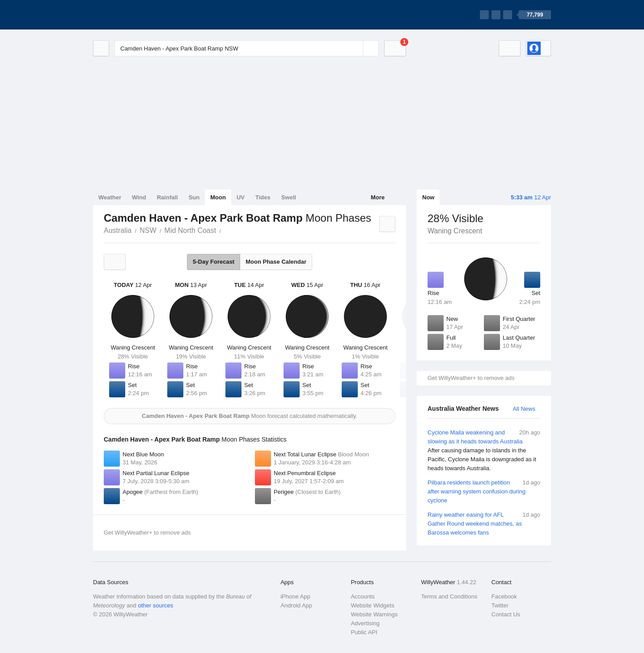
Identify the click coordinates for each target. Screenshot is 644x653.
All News (524, 409)
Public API (364, 632)
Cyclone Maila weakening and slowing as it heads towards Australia (484, 451)
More (378, 197)
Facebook (504, 596)
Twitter (500, 605)
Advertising (365, 623)
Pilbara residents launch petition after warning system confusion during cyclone (484, 491)
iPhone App (295, 596)
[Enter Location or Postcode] (247, 48)
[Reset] (355, 48)
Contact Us (506, 614)
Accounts (362, 596)
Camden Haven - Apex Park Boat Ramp (226, 230)
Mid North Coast (191, 230)
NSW (148, 230)
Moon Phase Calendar (276, 262)
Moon (218, 197)
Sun (194, 197)
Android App (296, 605)
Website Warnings (374, 614)
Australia (118, 230)
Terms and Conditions (449, 596)
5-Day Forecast (214, 262)
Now (428, 197)
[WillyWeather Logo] (135, 15)
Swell (289, 197)
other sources (155, 605)
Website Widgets (372, 605)
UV (241, 197)
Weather (110, 197)
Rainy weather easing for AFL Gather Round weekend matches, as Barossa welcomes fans (484, 523)
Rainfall (167, 197)
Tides (263, 197)
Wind (139, 197)
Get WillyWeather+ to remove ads (471, 378)
